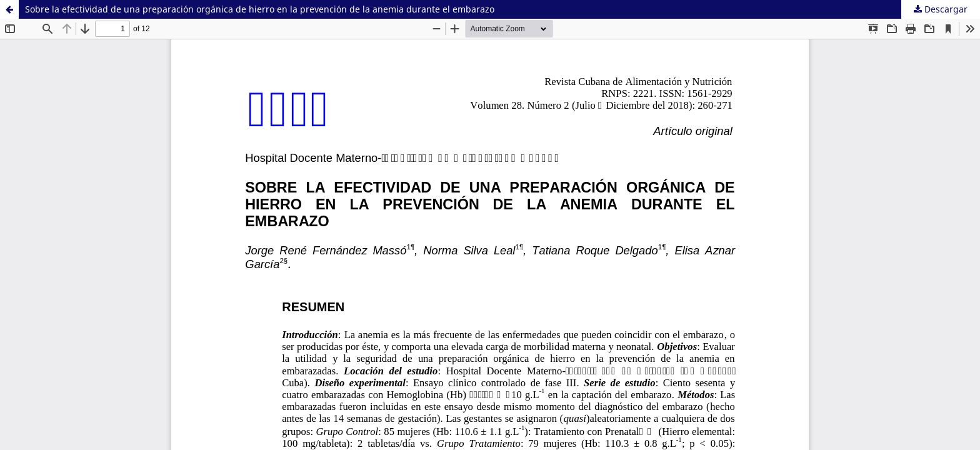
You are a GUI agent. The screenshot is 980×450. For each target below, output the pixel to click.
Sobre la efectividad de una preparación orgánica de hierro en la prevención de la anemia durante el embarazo (260, 9)
